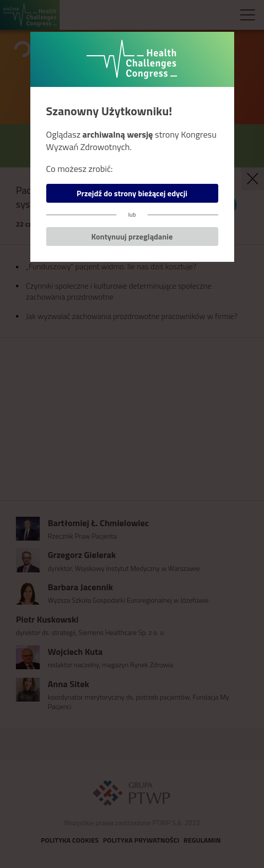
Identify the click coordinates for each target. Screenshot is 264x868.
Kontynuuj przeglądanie (132, 237)
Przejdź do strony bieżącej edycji (132, 193)
